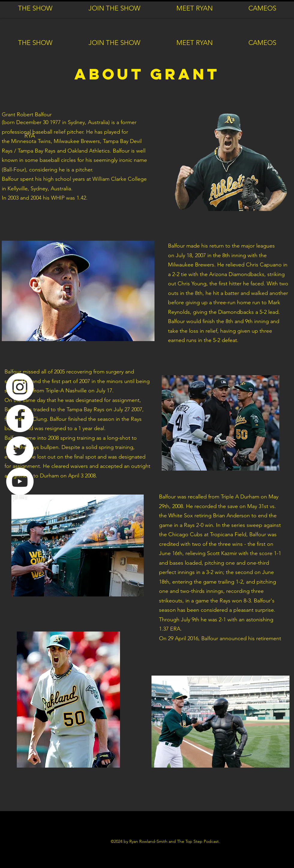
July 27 (122, 409)
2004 (36, 198)
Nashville (76, 391)
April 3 (76, 476)
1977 (55, 122)
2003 (13, 198)
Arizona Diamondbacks (237, 274)
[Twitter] (20, 450)
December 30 (32, 122)
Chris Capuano (264, 265)
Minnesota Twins (31, 141)
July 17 (104, 391)
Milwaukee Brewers (77, 141)
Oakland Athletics (89, 151)
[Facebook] (20, 418)
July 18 (184, 255)
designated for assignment (108, 400)
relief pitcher (68, 132)
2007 (200, 255)
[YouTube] (20, 481)
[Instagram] (20, 387)
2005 (59, 372)
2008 (53, 438)
